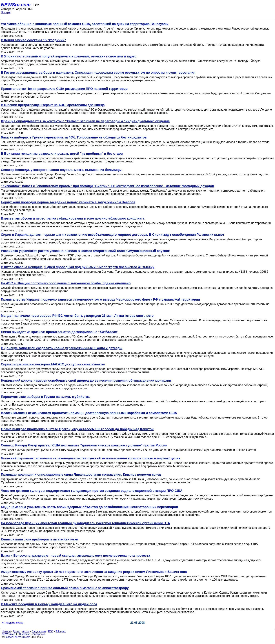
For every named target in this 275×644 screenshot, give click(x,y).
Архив (26, 631)
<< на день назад (13, 623)
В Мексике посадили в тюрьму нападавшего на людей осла (49, 604)
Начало (6, 631)
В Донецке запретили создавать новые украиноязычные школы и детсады (62, 348)
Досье (16, 631)
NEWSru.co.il (9, 634)
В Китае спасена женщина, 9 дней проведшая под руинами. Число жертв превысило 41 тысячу (78, 267)
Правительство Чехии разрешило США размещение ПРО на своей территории (64, 89)
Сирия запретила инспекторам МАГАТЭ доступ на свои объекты (53, 364)
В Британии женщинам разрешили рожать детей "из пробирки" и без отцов (62, 154)
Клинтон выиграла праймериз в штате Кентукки (39, 539)
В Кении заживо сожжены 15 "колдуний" (33, 40)
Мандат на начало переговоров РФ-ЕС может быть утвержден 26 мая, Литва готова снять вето (77, 316)
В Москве (25, 634)
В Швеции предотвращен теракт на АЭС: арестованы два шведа (53, 105)
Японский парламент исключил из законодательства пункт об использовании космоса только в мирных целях (91, 458)
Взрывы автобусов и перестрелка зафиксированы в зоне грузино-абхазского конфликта (73, 218)
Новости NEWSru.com (17, 637)
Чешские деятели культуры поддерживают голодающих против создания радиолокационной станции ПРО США (92, 491)
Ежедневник (39, 631)
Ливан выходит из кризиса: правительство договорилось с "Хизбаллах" (60, 332)
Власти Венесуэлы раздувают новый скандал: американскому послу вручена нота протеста (76, 556)
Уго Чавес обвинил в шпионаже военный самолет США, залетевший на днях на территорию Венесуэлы (85, 24)
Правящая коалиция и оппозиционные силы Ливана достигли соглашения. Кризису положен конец (81, 475)
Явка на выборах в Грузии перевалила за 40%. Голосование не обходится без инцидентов (74, 137)
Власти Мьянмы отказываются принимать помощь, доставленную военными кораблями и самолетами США (89, 413)
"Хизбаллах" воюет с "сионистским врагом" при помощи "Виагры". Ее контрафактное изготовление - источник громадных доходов (107, 186)
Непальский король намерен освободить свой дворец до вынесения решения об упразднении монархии (86, 381)
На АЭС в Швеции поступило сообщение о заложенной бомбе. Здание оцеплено (66, 283)
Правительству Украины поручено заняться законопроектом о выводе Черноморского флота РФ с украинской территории (100, 299)
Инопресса (39, 634)
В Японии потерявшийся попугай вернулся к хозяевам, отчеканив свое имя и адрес (69, 56)
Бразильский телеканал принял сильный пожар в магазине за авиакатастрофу (65, 588)
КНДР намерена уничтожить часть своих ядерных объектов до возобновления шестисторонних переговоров (89, 507)
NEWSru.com (16, 5)
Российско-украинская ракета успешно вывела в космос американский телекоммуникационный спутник (85, 251)
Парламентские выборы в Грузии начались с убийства (45, 397)
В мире (6, 12)
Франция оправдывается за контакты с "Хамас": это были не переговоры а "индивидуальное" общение (85, 121)
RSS (51, 631)
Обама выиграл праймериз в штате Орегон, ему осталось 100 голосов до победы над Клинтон (77, 429)
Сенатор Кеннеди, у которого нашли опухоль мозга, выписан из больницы (61, 170)
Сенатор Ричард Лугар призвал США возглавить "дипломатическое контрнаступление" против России (84, 445)
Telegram (61, 631)
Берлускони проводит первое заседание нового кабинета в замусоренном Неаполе (68, 202)
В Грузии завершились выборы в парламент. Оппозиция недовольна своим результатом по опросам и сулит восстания (98, 73)
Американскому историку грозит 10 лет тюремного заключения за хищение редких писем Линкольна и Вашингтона (94, 572)
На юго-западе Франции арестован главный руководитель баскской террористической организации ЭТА (86, 523)
